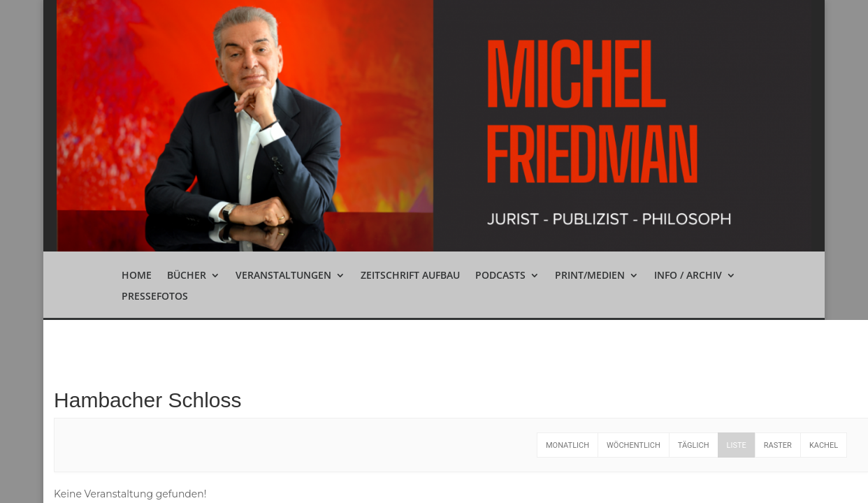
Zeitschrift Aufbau (410, 276)
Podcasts (500, 276)
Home (137, 276)
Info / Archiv (688, 276)
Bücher (187, 276)
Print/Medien (590, 276)
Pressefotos (155, 297)
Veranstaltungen (283, 276)
